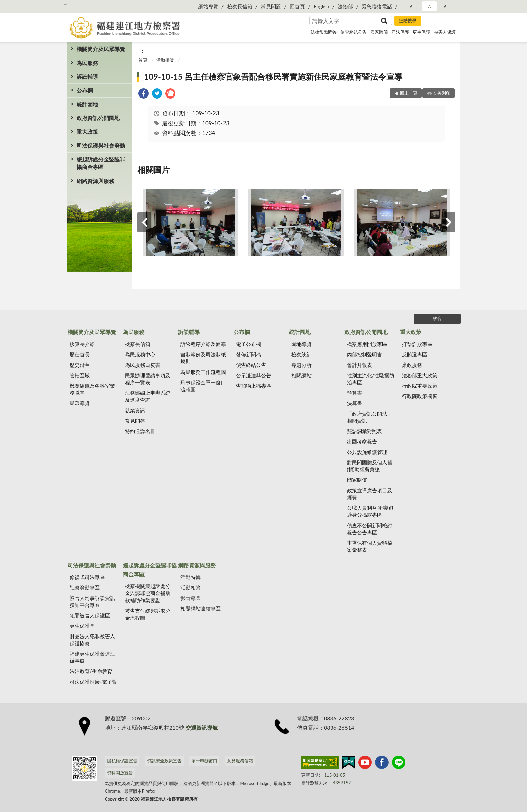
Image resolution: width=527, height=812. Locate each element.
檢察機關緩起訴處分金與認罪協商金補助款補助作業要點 (148, 593)
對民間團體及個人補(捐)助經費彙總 (370, 466)
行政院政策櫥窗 (420, 396)
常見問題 (271, 6)
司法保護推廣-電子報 (93, 682)
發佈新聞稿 (249, 354)
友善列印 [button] (442, 93)
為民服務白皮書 (143, 365)
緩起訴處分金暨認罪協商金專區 (101, 163)
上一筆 (144, 222)
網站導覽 (208, 6)
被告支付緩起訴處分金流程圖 (148, 614)
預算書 (354, 393)
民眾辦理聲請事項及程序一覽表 (148, 379)
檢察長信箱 (240, 6)
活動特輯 (191, 577)
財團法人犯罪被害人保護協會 (92, 640)
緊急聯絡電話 (377, 6)
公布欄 (85, 90)
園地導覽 (301, 344)
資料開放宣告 (120, 773)
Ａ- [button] (412, 6)
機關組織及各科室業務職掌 (92, 389)
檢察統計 (301, 354)
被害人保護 (445, 32)
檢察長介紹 (82, 344)
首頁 (143, 60)
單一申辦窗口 (204, 761)
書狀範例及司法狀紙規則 (203, 358)
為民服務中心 (140, 354)
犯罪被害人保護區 (90, 615)
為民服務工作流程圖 (203, 372)
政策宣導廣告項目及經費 (370, 494)
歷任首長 (80, 354)
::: (66, 3)
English (321, 6)
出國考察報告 (362, 441)
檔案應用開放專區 (367, 344)
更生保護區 (82, 626)
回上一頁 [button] (409, 93)
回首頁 (297, 6)
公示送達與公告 (254, 375)
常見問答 (135, 421)
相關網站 (301, 375)
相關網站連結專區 (201, 608)
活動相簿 (165, 60)
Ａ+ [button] (447, 6)
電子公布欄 (249, 344)
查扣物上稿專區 (254, 386)
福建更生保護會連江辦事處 (92, 657)
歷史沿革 (80, 365)
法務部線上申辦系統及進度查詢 (148, 396)
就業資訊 (135, 410)
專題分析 (301, 365)
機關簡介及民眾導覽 (101, 49)
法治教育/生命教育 (91, 671)
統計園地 (87, 104)
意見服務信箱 (240, 761)
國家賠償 (379, 32)
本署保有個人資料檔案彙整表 (370, 546)
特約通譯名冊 (140, 431)
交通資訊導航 (202, 727)
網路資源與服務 (95, 181)
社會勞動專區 (85, 587)
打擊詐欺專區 (417, 344)
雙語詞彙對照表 (364, 431)
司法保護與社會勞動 (101, 145)
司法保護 (400, 32)
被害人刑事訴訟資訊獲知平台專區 (92, 601)
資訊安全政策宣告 (164, 761)
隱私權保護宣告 (122, 761)
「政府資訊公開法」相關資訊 (370, 417)
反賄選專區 (415, 354)
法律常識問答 (324, 32)
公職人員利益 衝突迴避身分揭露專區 (370, 511)
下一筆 (448, 222)
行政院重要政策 (420, 386)
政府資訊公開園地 (98, 118)
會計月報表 (359, 365)
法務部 (345, 6)
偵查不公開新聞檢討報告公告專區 (370, 529)
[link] (144, 94)
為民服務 (87, 63)
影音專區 (191, 598)
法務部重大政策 (420, 375)
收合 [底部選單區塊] (437, 318)
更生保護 (421, 32)
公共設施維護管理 (367, 452)
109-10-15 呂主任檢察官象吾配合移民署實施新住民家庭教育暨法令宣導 (273, 76)
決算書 (354, 403)
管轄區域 (80, 375)
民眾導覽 (80, 403)
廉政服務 (412, 365)
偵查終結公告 (354, 32)
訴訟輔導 (87, 76)
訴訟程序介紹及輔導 (203, 344)
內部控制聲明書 (364, 354)
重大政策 (87, 132)
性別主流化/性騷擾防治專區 (371, 379)
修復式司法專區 (87, 577)
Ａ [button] (429, 6)
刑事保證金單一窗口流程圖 (203, 386)
